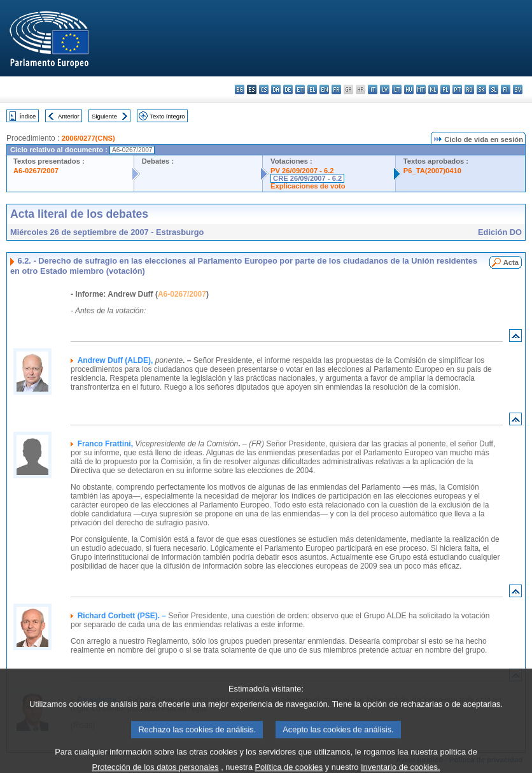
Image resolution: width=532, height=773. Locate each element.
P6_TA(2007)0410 (432, 171)
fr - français (336, 89)
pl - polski (445, 89)
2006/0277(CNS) (88, 138)
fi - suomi (506, 89)
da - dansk (276, 89)
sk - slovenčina (481, 89)
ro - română (469, 89)
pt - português (457, 89)
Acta (511, 262)
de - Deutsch (288, 89)
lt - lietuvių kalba (397, 89)
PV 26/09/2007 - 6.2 (302, 171)
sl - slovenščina (493, 89)
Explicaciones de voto (308, 186)
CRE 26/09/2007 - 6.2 (307, 178)
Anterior (69, 116)
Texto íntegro (167, 116)
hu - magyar (409, 89)
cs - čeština (264, 89)
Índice (28, 116)
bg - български (240, 89)
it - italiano (373, 89)
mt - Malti (421, 89)
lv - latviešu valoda (385, 89)
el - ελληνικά (312, 89)
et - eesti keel (300, 89)
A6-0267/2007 (36, 171)
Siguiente (104, 116)
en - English (324, 89)
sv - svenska (518, 89)
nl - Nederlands (433, 89)
